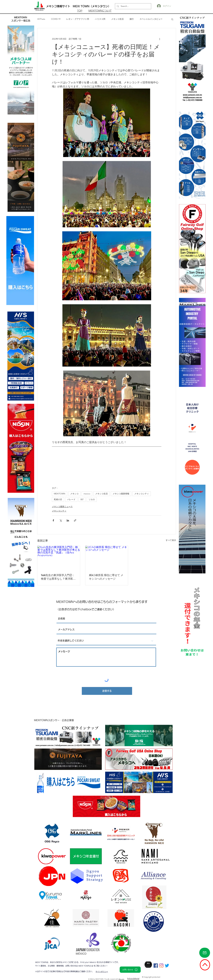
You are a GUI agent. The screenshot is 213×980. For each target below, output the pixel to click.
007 (82, 499)
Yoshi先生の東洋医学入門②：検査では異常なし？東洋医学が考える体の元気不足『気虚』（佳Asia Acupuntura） (58, 577)
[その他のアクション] (160, 39)
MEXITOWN (60, 494)
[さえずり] (167, 966)
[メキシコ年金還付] (86, 856)
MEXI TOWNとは (86, 966)
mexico (87, 494)
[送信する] (107, 691)
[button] (172, 19)
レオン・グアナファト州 (78, 19)
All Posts (41, 19)
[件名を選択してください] (106, 641)
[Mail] (205, 953)
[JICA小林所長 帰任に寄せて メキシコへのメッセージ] (107, 558)
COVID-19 (56, 19)
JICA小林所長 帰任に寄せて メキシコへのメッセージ (106, 577)
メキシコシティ (142, 494)
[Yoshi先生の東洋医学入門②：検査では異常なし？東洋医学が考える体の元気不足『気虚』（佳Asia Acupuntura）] (59, 558)
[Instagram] (161, 966)
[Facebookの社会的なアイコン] (156, 966)
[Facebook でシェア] (53, 520)
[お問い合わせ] (130, 970)
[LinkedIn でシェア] (68, 520)
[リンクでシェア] (75, 520)
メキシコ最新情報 (121, 494)
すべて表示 (171, 540)
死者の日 (58, 499)
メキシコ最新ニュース (62, 507)
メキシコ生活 (117, 19)
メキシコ (74, 494)
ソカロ (92, 499)
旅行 (132, 19)
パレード (71, 499)
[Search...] (133, 6)
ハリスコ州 (100, 19)
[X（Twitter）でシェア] (61, 520)
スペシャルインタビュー (151, 19)
